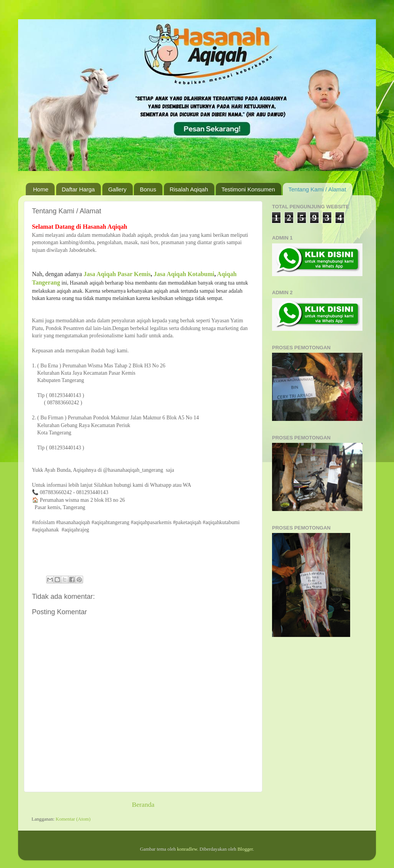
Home (41, 189)
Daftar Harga (78, 189)
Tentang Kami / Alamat (317, 189)
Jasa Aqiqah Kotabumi (184, 274)
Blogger (245, 849)
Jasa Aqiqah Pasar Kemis (117, 274)
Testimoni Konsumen (248, 189)
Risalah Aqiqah (189, 189)
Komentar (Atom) (73, 819)
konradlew (187, 849)
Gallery (117, 189)
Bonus (148, 189)
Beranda (143, 804)
